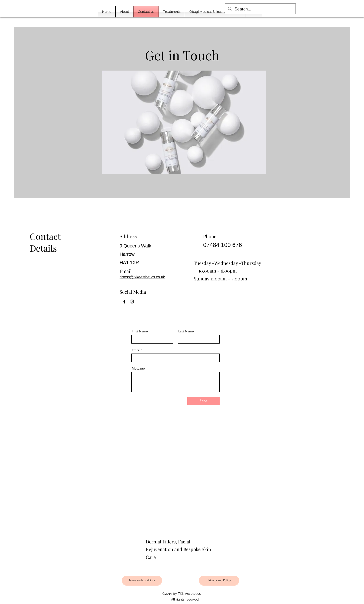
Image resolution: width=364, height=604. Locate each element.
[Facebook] (124, 302)
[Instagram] (132, 302)
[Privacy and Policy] (219, 580)
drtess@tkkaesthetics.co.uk (142, 277)
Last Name (186, 331)
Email (136, 350)
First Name (140, 331)
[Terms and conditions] (142, 580)
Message (138, 368)
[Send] (203, 401)
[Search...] (260, 9)
